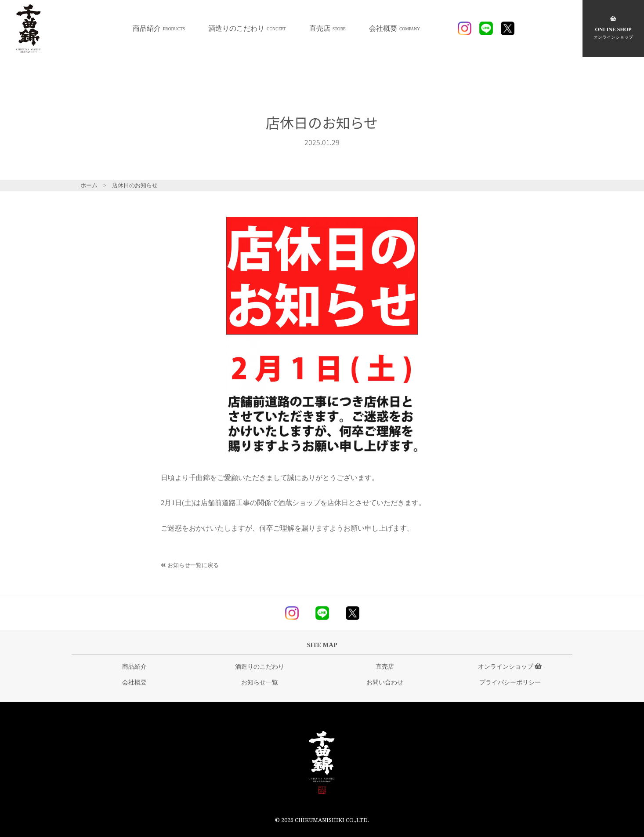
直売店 (327, 28)
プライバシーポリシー (510, 682)
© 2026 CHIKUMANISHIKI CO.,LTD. (322, 820)
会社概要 (394, 28)
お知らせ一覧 (260, 682)
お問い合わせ (385, 682)
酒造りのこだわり (247, 28)
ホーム (89, 186)
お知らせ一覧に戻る (190, 565)
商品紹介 (159, 28)
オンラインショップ (510, 666)
